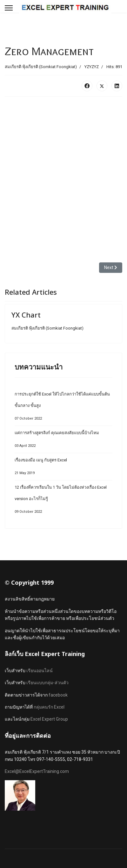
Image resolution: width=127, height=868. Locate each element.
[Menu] (9, 8)
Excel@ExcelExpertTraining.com (37, 771)
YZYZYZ (92, 67)
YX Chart (26, 315)
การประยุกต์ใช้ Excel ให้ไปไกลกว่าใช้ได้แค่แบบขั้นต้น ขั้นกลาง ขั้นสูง (63, 408)
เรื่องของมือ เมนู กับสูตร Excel (63, 468)
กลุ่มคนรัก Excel (49, 707)
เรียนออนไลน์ (40, 671)
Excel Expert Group (49, 719)
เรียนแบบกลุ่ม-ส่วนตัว (47, 683)
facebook (58, 695)
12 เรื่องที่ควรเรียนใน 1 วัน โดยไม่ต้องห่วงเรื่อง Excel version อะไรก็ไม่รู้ (63, 501)
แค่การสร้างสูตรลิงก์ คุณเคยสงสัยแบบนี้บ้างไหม (63, 441)
